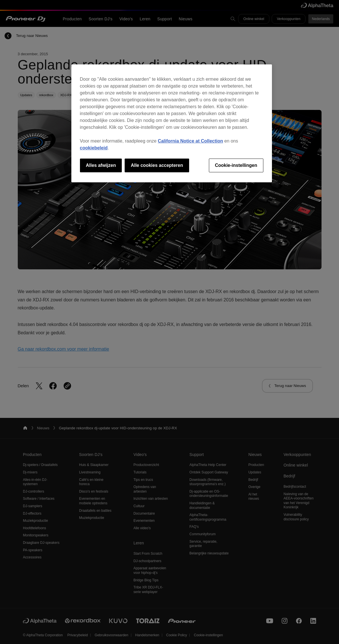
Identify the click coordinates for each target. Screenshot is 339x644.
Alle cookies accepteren (157, 165)
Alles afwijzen (101, 165)
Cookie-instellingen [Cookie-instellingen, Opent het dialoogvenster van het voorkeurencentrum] (236, 165)
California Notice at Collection (191, 141)
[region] (172, 123)
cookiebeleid (94, 148)
